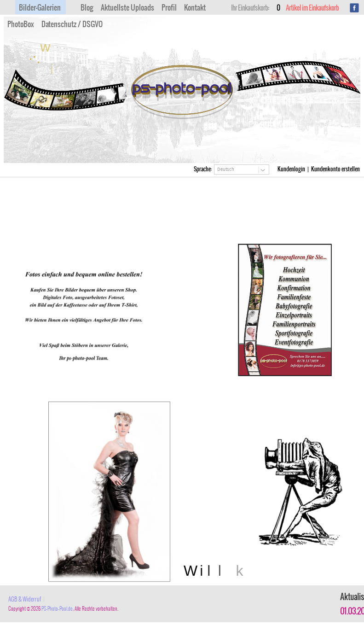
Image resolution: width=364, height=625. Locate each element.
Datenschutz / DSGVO (72, 24)
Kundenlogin (291, 169)
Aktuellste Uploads (127, 8)
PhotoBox (21, 24)
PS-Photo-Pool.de (57, 609)
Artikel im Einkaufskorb (308, 8)
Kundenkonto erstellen (335, 169)
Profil (169, 8)
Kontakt (195, 8)
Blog (87, 8)
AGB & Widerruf (25, 599)
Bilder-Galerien (40, 8)
